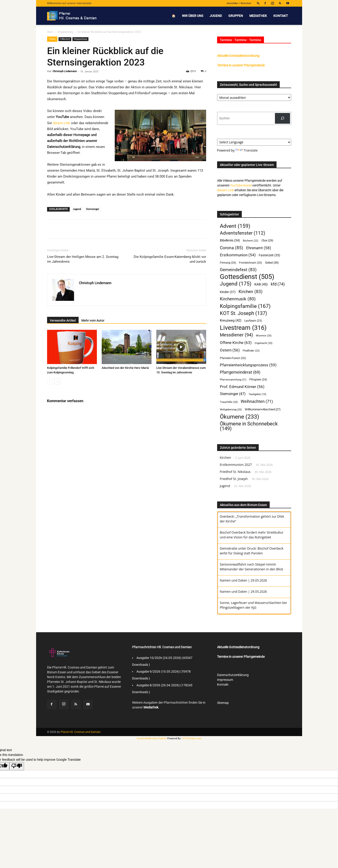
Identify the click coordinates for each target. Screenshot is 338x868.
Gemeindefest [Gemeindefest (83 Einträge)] (238, 270)
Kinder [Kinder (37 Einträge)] (228, 292)
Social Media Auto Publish (152, 738)
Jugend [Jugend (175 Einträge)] (236, 284)
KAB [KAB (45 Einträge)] (261, 284)
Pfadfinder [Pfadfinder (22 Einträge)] (251, 351)
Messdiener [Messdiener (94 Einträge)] (236, 335)
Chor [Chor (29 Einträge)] (267, 240)
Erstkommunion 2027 (236, 465)
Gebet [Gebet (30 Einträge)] (272, 263)
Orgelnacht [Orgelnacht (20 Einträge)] (263, 343)
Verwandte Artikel (63, 320)
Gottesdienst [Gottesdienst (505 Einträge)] (247, 277)
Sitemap (223, 703)
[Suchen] (282, 118)
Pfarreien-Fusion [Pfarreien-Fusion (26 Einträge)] (233, 358)
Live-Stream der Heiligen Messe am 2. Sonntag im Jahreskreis (83, 259)
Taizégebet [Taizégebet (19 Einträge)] (257, 394)
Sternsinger (93, 209)
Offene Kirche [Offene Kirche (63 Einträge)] (236, 343)
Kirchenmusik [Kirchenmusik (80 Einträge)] (238, 299)
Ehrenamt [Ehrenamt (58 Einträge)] (259, 248)
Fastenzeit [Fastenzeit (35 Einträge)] (269, 255)
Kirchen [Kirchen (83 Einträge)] (251, 292)
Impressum (225, 680)
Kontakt (281, 16)
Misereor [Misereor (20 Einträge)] (264, 336)
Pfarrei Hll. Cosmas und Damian (81, 732)
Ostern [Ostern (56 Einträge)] (230, 350)
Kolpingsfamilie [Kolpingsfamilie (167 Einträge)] (245, 306)
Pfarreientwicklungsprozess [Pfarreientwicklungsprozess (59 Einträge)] (248, 365)
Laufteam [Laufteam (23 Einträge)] (253, 321)
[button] (258, 3)
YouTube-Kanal (241, 185)
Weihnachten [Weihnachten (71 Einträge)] (257, 401)
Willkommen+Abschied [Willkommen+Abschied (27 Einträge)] (263, 409)
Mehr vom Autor (93, 320)
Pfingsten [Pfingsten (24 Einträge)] (258, 380)
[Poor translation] (17, 766)
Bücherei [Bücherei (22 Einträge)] (251, 241)
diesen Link (61, 123)
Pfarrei (52, 39)
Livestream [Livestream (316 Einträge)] (243, 328)
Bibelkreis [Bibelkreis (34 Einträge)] (230, 240)
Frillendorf (65, 39)
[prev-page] (50, 382)
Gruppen (236, 16)
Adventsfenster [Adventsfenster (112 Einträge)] (242, 233)
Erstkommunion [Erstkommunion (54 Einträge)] (238, 255)
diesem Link (225, 190)
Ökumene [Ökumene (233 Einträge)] (240, 417)
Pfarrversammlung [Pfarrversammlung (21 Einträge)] (233, 380)
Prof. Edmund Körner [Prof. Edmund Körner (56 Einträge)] (242, 387)
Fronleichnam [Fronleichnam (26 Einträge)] (250, 263)
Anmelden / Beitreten (239, 3)
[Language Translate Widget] (254, 142)
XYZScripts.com (192, 738)
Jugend (216, 16)
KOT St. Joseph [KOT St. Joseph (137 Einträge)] (244, 313)
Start (50, 32)
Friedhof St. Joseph (234, 479)
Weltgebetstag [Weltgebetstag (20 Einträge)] (231, 410)
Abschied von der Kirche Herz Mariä (125, 368)
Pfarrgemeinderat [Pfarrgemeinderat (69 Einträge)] (240, 372)
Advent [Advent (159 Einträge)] (235, 226)
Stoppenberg (65, 32)
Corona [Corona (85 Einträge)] (232, 248)
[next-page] (57, 382)
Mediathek (258, 16)
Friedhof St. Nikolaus (235, 472)
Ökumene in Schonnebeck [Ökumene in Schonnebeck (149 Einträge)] (249, 426)
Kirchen (226, 458)
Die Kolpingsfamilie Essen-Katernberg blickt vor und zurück (170, 259)
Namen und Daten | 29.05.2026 (243, 580)
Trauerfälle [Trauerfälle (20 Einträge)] (229, 402)
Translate (247, 150)
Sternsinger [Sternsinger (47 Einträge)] (233, 394)
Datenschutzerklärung (233, 675)
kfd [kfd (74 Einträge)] (278, 284)
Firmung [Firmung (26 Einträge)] (228, 263)
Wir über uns (193, 16)
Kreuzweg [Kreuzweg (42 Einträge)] (231, 320)
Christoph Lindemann (65, 71)
